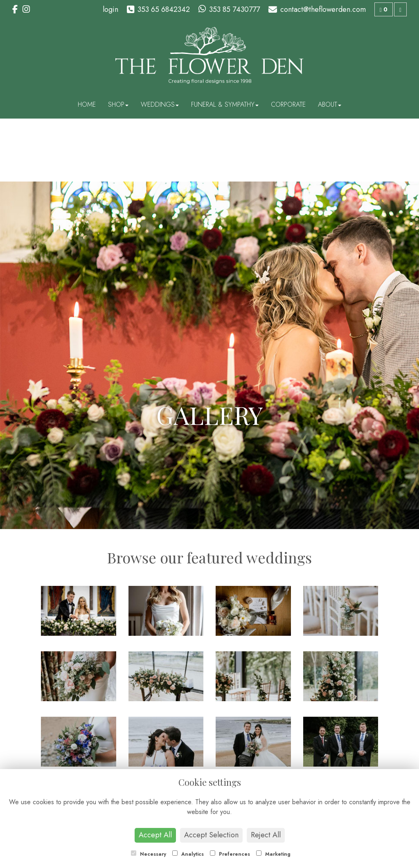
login (110, 9)
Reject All (266, 835)
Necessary (149, 854)
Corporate (288, 104)
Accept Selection (211, 835)
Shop (118, 104)
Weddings (160, 104)
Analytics (188, 854)
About (330, 104)
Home (87, 104)
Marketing (273, 854)
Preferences (230, 854)
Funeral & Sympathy (225, 104)
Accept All (155, 835)
